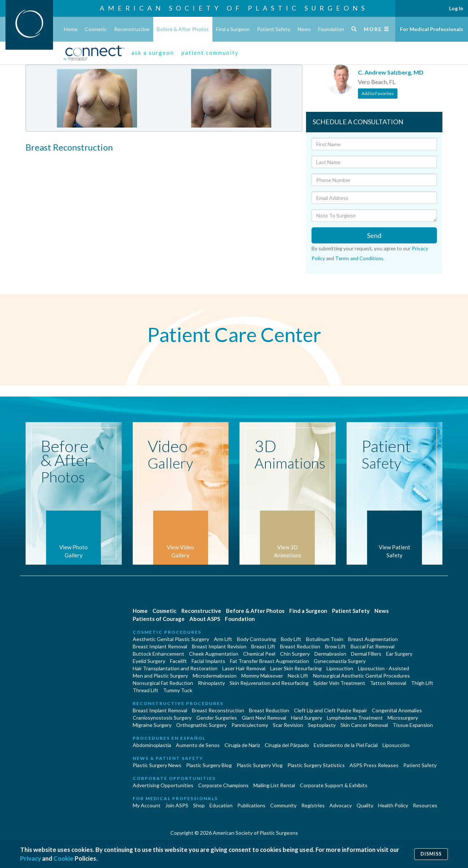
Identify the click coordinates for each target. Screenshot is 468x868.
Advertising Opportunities (163, 785)
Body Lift (291, 639)
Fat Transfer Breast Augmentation (269, 661)
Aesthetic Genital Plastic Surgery (171, 639)
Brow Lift (335, 646)
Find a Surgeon (233, 29)
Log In (456, 8)
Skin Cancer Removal (364, 725)
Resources (425, 805)
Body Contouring (256, 639)
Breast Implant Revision (219, 646)
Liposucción (396, 745)
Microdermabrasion (215, 676)
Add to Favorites (378, 93)
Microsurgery (403, 718)
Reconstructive (132, 29)
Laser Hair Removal (244, 668)
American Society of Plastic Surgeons (234, 8)
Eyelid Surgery (149, 661)
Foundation (331, 29)
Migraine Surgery (152, 725)
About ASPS (205, 619)
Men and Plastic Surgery (160, 676)
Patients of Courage (159, 619)
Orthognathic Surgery (201, 725)
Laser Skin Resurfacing (296, 668)
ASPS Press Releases (374, 765)
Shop (199, 805)
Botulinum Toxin (325, 639)
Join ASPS (177, 805)
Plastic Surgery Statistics (316, 765)
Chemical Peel (259, 654)
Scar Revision (288, 725)
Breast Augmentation (373, 639)
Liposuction (340, 668)
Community (283, 805)
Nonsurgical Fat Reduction (163, 683)
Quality (365, 805)
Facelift (178, 661)
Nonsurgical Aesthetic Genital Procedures (361, 676)
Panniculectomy (250, 725)
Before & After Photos (183, 29)
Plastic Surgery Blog (209, 765)
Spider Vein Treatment (339, 683)
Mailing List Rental (274, 785)
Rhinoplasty (211, 683)
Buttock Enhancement (158, 654)
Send (374, 235)
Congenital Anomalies (397, 710)
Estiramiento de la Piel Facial (346, 745)
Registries (313, 805)
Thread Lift (146, 690)
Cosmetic (96, 29)
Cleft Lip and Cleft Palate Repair (331, 710)
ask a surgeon (153, 53)
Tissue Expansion (413, 725)
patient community (210, 53)
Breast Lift (263, 646)
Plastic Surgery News (157, 765)
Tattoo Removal (388, 683)
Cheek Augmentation (214, 654)
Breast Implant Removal (160, 646)
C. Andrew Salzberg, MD (391, 72)
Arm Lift (223, 639)
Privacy (31, 858)
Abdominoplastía (152, 745)
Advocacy (341, 805)
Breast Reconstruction (218, 710)
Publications (251, 805)
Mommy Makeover (262, 676)
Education (221, 805)
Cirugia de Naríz (242, 745)
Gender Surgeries (217, 718)
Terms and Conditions (359, 258)
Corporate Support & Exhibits (334, 785)
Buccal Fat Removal (373, 646)
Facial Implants (208, 661)
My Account (147, 805)
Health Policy (393, 805)
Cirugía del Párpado (287, 745)
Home (71, 29)
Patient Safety (274, 29)
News (304, 29)
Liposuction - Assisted (384, 668)
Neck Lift (298, 676)
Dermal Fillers (366, 654)
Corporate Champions (223, 785)
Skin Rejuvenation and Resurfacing (269, 683)
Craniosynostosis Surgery (162, 718)
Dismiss (431, 854)
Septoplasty (322, 725)
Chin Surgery (295, 654)
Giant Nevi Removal (264, 718)
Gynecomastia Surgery (340, 661)
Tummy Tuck (178, 690)
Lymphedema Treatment (355, 718)
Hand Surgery (307, 718)
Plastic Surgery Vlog (260, 765)
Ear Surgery (399, 654)
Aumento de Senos (198, 745)
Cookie (63, 858)
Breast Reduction (300, 646)
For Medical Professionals (432, 29)
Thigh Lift (422, 683)
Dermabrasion (330, 654)
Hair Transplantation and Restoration (175, 668)
